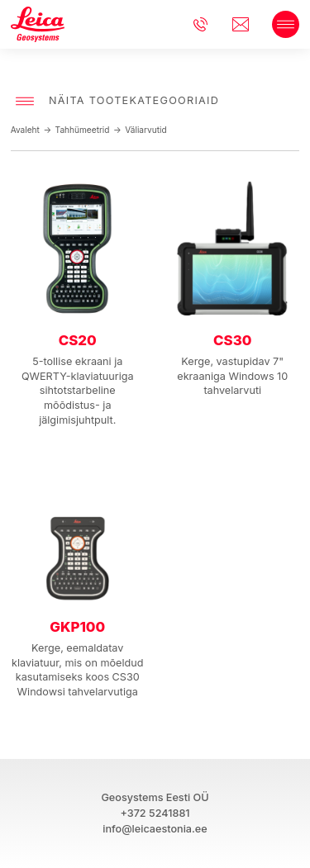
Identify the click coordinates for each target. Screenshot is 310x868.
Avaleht (25, 130)
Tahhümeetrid (83, 130)
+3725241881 (205, 24)
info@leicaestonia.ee (245, 24)
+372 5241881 (155, 813)
